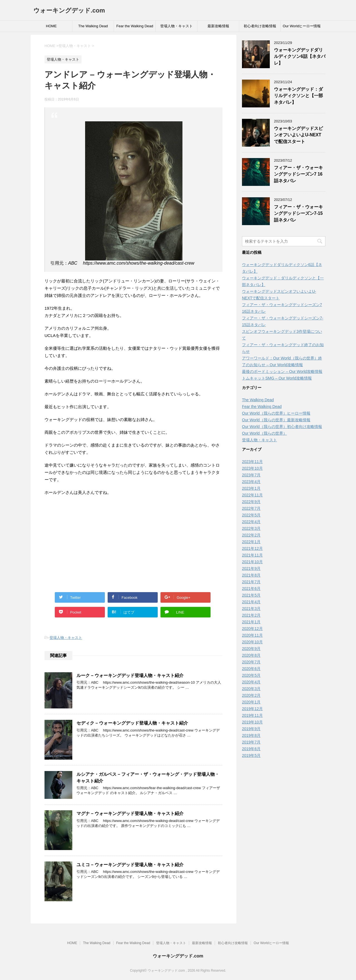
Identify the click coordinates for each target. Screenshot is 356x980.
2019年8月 (251, 735)
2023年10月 (252, 468)
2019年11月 (252, 715)
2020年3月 (251, 689)
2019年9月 (251, 729)
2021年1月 (251, 622)
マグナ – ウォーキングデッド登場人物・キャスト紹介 (130, 813)
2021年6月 (251, 589)
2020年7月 (251, 662)
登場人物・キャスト (176, 26)
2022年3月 (251, 528)
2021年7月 (251, 582)
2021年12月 (252, 548)
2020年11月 (252, 635)
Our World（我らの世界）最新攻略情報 (276, 420)
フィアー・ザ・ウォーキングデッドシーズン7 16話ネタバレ (298, 174)
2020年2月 (251, 695)
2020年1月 (251, 702)
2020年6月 (251, 669)
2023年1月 (251, 488)
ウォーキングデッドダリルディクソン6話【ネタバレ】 (300, 56)
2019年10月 (252, 722)
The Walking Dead (93, 26)
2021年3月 (251, 609)
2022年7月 (251, 508)
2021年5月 (251, 595)
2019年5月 (251, 755)
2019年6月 (251, 749)
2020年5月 (251, 675)
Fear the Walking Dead (135, 26)
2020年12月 (252, 629)
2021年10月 (252, 562)
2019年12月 (252, 709)
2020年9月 (251, 649)
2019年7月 (251, 742)
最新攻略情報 (218, 26)
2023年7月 (251, 475)
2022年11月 (252, 495)
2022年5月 (251, 515)
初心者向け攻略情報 (260, 26)
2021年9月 (251, 568)
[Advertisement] (133, 541)
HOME (51, 26)
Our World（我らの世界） (264, 433)
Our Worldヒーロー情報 (302, 26)
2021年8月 (251, 575)
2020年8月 (251, 655)
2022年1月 (251, 542)
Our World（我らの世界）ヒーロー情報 (276, 413)
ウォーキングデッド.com (69, 10)
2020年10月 (252, 642)
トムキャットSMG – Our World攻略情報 (277, 378)
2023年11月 (252, 462)
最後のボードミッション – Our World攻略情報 (282, 371)
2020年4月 (251, 682)
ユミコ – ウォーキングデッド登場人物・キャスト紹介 (130, 865)
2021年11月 (252, 555)
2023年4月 (251, 482)
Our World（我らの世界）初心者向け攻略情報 (282, 427)
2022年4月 (251, 522)
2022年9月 (251, 502)
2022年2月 (251, 535)
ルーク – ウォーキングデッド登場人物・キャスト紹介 (130, 675)
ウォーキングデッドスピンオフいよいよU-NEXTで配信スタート (298, 135)
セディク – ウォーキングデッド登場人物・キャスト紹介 (132, 723)
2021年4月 (251, 602)
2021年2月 (251, 615)
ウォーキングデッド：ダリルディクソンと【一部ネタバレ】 (298, 96)
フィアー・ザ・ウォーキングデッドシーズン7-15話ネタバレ (298, 213)
